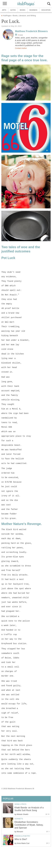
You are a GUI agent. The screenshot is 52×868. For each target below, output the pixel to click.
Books (23, 10)
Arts (4, 10)
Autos (13, 10)
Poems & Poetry (22, 836)
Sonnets (19, 819)
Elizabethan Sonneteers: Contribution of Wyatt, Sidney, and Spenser (29, 825)
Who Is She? (21, 839)
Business (33, 10)
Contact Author (21, 48)
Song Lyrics (20, 804)
